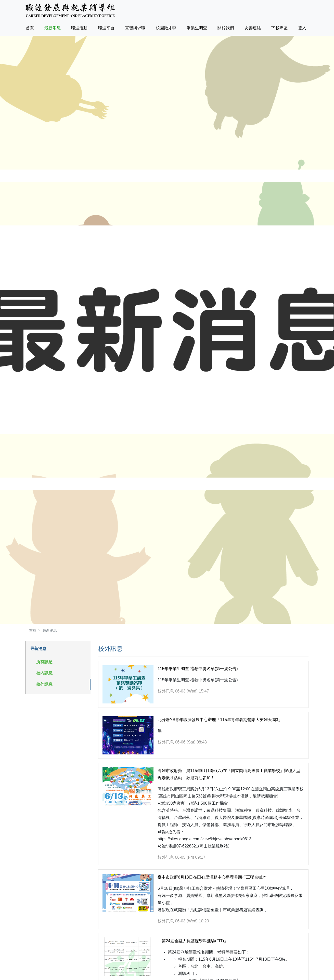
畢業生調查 (197, 28)
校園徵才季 (166, 28)
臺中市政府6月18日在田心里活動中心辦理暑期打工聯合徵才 (212, 877)
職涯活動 (79, 28)
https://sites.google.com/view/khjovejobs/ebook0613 (204, 839)
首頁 (31, 27)
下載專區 (279, 28)
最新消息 (53, 28)
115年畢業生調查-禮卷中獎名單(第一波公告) (198, 669)
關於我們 (226, 28)
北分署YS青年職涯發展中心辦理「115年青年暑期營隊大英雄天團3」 (220, 720)
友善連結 (253, 28)
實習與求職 (135, 28)
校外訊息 (44, 684)
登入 (302, 28)
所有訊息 (44, 662)
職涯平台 (106, 28)
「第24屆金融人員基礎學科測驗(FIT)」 (193, 941)
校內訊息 (44, 673)
